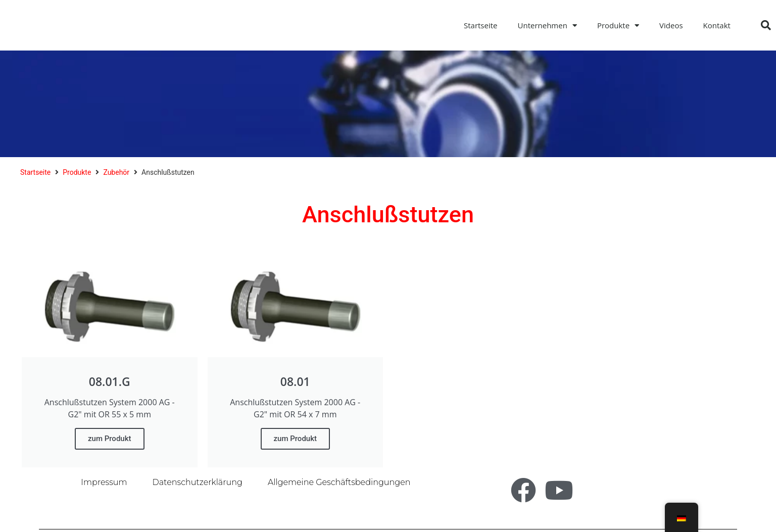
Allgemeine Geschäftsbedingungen (339, 482)
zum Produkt (110, 439)
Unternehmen (547, 26)
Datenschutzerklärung (198, 482)
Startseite (481, 25)
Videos (671, 25)
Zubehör (116, 172)
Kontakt (717, 25)
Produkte (618, 26)
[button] (766, 25)
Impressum (104, 482)
